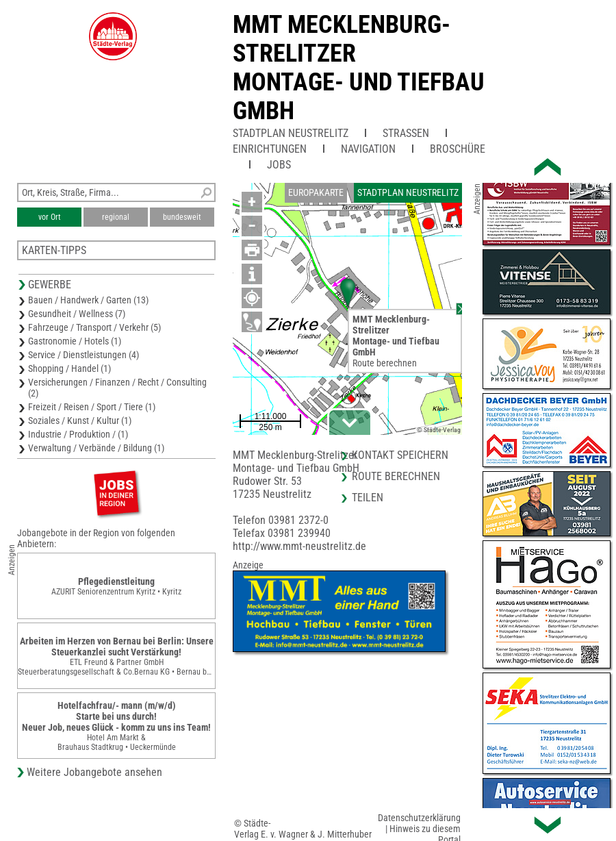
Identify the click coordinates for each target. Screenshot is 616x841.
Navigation (368, 149)
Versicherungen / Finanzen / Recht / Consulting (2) (117, 388)
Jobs (279, 165)
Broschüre (458, 149)
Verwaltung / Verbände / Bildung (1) (96, 448)
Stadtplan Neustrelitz (291, 133)
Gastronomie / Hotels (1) (75, 341)
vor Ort (50, 217)
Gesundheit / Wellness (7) (77, 314)
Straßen (406, 133)
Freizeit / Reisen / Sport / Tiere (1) (92, 407)
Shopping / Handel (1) (69, 368)
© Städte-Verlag (439, 430)
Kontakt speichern (400, 455)
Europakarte (316, 192)
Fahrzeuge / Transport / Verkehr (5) (94, 327)
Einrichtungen (270, 149)
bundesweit (182, 217)
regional (116, 217)
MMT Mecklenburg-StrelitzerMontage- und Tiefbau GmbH (359, 68)
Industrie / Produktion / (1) (78, 434)
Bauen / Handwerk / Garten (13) (88, 300)
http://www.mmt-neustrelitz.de (299, 546)
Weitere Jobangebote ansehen (94, 772)
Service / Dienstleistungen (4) (84, 355)
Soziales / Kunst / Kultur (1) (80, 420)
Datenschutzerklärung (419, 818)
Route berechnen (385, 363)
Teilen (368, 498)
